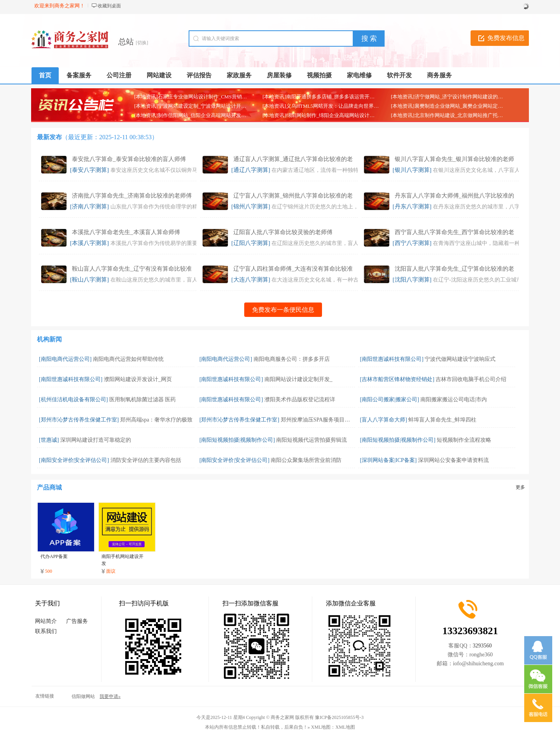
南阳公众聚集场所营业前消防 (306, 460)
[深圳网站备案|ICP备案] (388, 460)
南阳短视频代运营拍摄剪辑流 (311, 440)
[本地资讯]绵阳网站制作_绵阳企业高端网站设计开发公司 (326, 115)
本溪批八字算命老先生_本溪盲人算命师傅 (126, 232)
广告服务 (77, 621)
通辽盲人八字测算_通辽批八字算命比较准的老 (293, 159)
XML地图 (346, 727)
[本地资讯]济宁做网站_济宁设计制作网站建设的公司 (449, 97)
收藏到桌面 (109, 6)
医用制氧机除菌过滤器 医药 (143, 400)
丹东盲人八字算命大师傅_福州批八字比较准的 (455, 196)
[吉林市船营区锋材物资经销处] (397, 379)
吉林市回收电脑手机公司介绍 (471, 379)
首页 (45, 75)
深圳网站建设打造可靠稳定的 (96, 440)
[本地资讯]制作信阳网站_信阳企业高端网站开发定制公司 (198, 115)
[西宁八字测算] (412, 243)
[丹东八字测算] (412, 206)
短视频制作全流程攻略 (464, 440)
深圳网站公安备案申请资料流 (453, 460)
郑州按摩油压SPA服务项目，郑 (318, 420)
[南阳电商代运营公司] (65, 359)
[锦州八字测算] (251, 206)
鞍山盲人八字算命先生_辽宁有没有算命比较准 (132, 269)
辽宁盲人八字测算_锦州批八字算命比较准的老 (293, 196)
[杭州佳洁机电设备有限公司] (73, 400)
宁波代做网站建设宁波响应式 (460, 359)
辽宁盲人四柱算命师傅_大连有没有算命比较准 (293, 269)
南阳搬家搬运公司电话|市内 (454, 400)
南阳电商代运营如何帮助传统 (128, 359)
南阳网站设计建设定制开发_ (298, 379)
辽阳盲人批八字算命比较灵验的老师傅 (283, 232)
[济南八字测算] (89, 206)
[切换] (142, 43)
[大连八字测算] (251, 280)
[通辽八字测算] (251, 170)
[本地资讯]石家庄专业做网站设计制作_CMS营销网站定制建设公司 (208, 97)
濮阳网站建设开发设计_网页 (138, 379)
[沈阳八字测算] (412, 280)
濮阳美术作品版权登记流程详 (300, 400)
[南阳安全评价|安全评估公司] (74, 460)
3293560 (482, 646)
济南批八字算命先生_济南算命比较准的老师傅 (132, 196)
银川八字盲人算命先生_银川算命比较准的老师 (455, 159)
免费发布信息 (506, 38)
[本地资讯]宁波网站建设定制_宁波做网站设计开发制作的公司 (203, 106)
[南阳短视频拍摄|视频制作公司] (237, 440)
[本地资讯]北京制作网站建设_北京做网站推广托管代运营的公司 (462, 115)
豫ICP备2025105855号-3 (339, 717)
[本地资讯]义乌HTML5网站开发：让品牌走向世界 (318, 106)
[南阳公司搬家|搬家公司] (390, 400)
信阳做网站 (83, 696)
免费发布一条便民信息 (283, 310)
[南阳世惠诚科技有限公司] (392, 359)
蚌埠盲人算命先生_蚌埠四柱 (442, 420)
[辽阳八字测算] (251, 243)
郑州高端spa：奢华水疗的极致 (157, 420)
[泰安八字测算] (89, 170)
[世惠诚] (49, 440)
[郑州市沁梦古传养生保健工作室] (79, 420)
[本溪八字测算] (89, 243)
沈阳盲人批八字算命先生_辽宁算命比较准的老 (455, 269)
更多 (520, 487)
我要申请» (110, 696)
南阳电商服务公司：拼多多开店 (292, 359)
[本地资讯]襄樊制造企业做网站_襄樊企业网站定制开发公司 (457, 106)
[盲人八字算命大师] (384, 420)
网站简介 (46, 621)
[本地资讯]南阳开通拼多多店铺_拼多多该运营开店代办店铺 (329, 97)
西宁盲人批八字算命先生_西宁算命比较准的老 (455, 232)
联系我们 (46, 631)
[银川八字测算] (412, 170)
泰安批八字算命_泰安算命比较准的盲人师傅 (129, 159)
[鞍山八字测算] (89, 280)
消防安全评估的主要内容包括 (146, 460)
